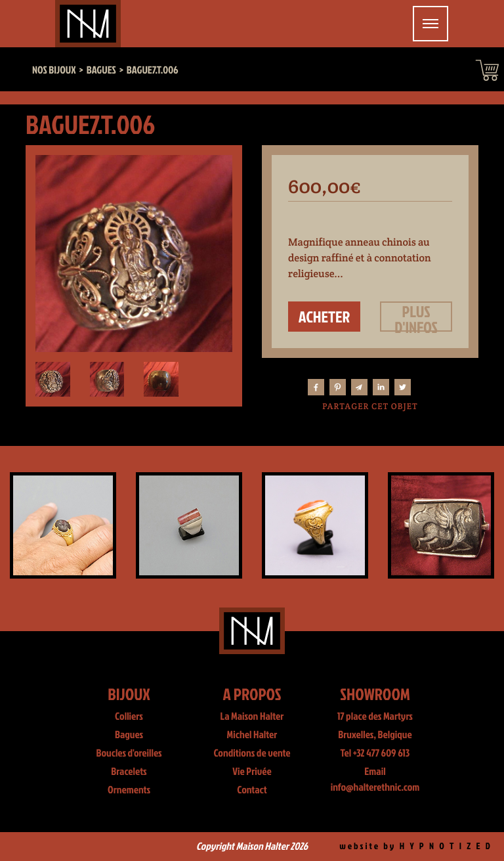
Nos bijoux (54, 70)
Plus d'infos (416, 317)
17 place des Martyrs (375, 717)
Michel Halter (252, 735)
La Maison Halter (252, 717)
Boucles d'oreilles (129, 753)
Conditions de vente (252, 753)
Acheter (325, 317)
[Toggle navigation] (430, 24)
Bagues (129, 735)
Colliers (129, 717)
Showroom (375, 694)
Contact (252, 790)
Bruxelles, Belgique (375, 735)
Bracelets (129, 772)
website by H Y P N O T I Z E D (416, 846)
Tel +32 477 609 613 (375, 753)
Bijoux (129, 694)
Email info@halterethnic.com (375, 780)
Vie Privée (252, 772)
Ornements (129, 790)
